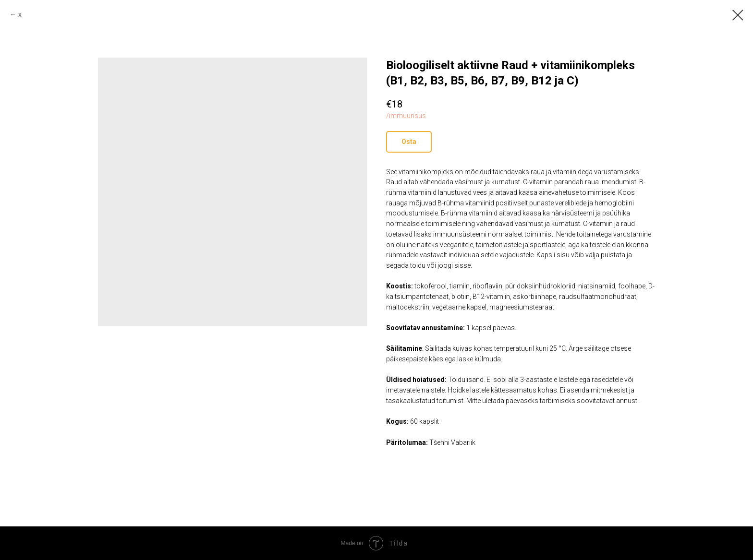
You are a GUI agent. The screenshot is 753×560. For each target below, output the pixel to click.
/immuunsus (406, 116)
